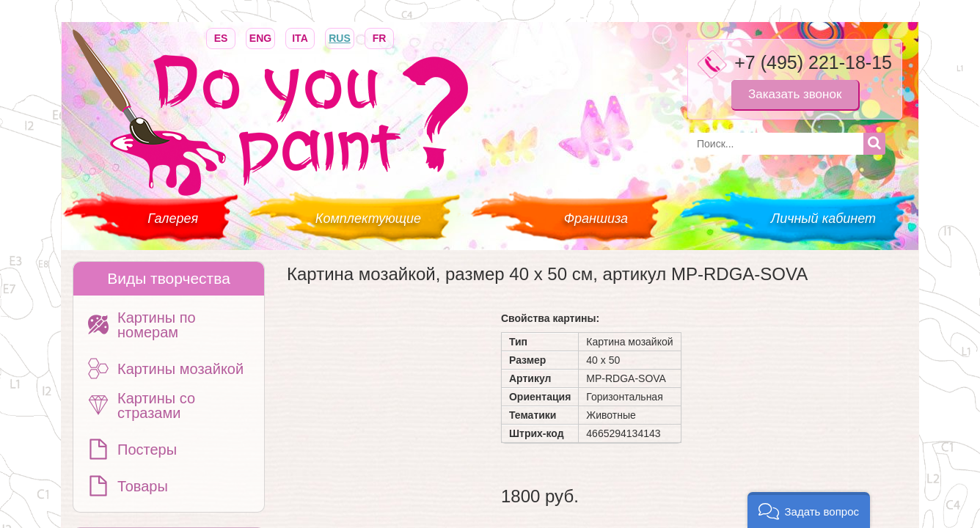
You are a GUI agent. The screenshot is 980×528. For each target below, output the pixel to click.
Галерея (173, 219)
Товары (143, 486)
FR (379, 37)
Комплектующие (368, 219)
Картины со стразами (156, 406)
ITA (300, 37)
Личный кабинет (823, 219)
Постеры (147, 450)
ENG (260, 37)
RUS (340, 37)
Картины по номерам (157, 325)
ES (221, 37)
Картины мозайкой (180, 369)
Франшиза (596, 219)
